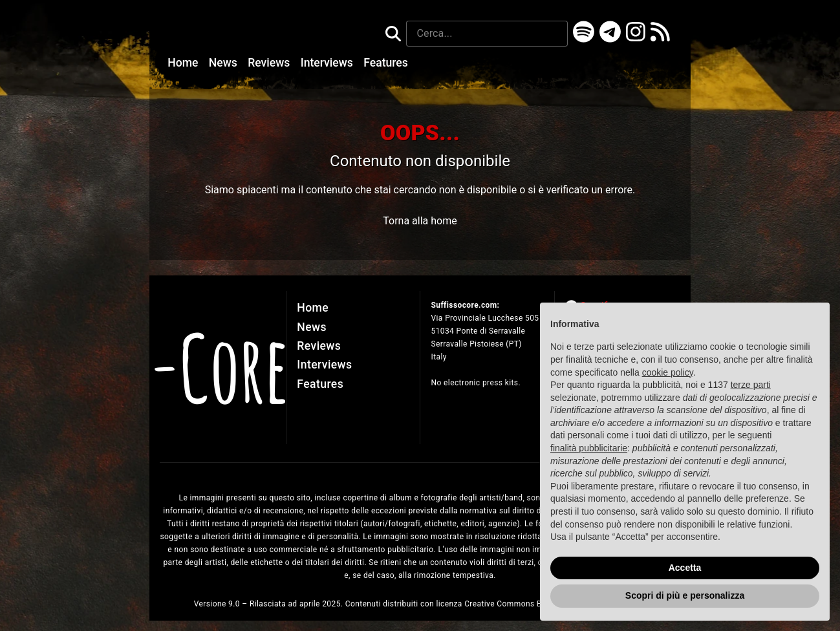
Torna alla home (420, 221)
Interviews (328, 63)
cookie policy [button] (668, 372)
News (224, 63)
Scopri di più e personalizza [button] (685, 595)
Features (386, 63)
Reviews (270, 63)
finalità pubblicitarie (589, 448)
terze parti (751, 385)
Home (184, 63)
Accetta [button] (685, 568)
